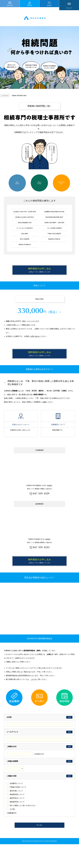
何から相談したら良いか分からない (23, 828)
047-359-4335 (41, 562)
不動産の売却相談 (39, 184)
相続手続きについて (17, 820)
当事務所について (58, 433)
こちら (33, 702)
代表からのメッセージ (21, 433)
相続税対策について (17, 817)
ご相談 (44, 417)
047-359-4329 (41, 509)
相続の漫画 (10, 8)
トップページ (6, 97)
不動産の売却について (18, 809)
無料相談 (49, 8)
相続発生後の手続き (61, 184)
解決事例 (30, 8)
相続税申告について (17, 824)
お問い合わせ (35, 345)
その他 (12, 831)
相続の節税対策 (17, 184)
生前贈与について (16, 806)
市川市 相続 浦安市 (39, 19)
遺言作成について (16, 813)
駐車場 (50, 501)
